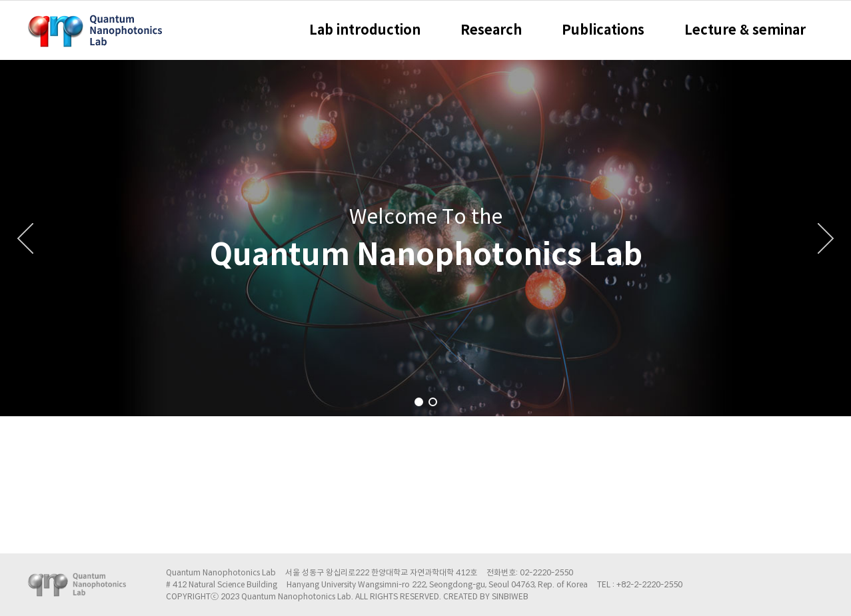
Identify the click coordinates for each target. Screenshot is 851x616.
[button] (419, 402)
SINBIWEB (510, 596)
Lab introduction (365, 30)
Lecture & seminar (745, 30)
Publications (603, 30)
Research (491, 30)
